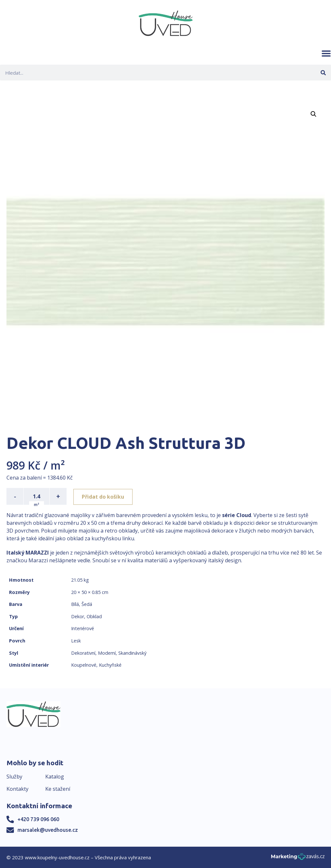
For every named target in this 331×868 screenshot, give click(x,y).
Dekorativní (83, 653)
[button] (326, 53)
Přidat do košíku (104, 496)
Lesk (76, 641)
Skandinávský (132, 653)
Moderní (107, 653)
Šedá (87, 604)
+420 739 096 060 (38, 819)
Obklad (94, 616)
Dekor (78, 616)
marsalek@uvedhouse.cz (48, 830)
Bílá (75, 604)
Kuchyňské (110, 665)
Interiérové (83, 628)
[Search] (323, 73)
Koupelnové (84, 665)
